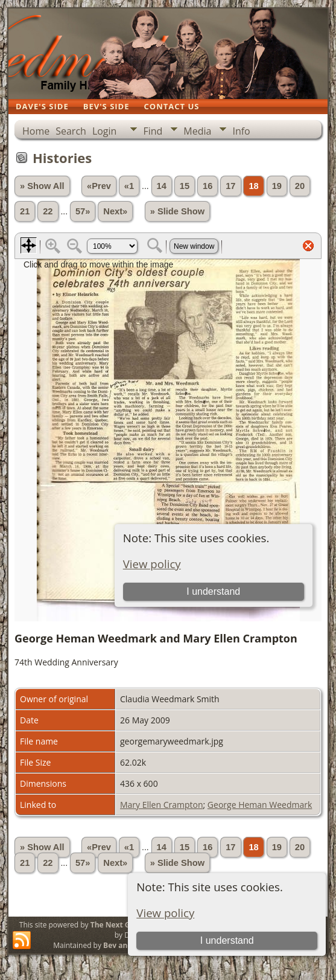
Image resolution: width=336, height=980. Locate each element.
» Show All (42, 186)
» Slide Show (177, 211)
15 (185, 186)
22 (48, 211)
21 (25, 211)
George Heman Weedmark (260, 805)
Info (241, 131)
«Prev (99, 186)
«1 (129, 186)
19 (277, 186)
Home (36, 131)
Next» (115, 211)
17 (230, 186)
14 (162, 186)
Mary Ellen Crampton (162, 805)
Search (71, 131)
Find (153, 131)
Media (197, 131)
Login (105, 131)
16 (208, 186)
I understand (227, 940)
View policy (165, 913)
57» (83, 211)
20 (300, 186)
